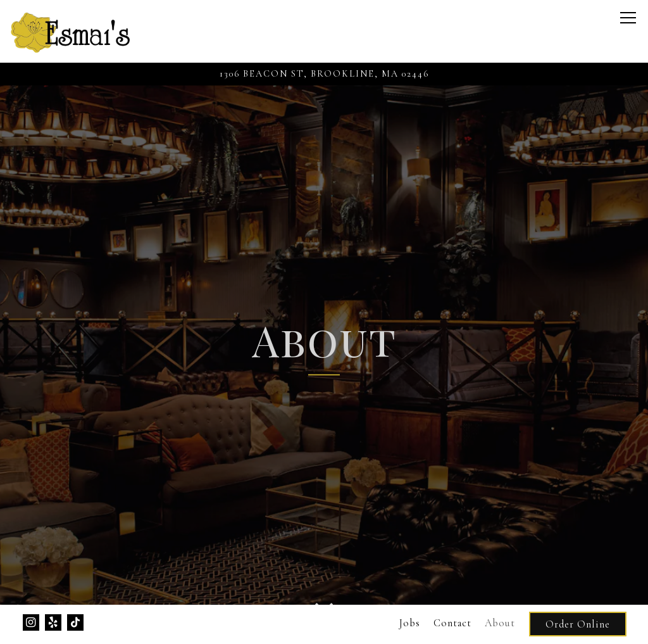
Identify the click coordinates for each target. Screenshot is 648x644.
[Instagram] (31, 622)
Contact (452, 623)
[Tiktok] (75, 622)
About (500, 623)
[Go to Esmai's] (324, 74)
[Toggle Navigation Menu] (628, 18)
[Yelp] (53, 622)
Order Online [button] (578, 624)
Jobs (410, 623)
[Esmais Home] (70, 31)
